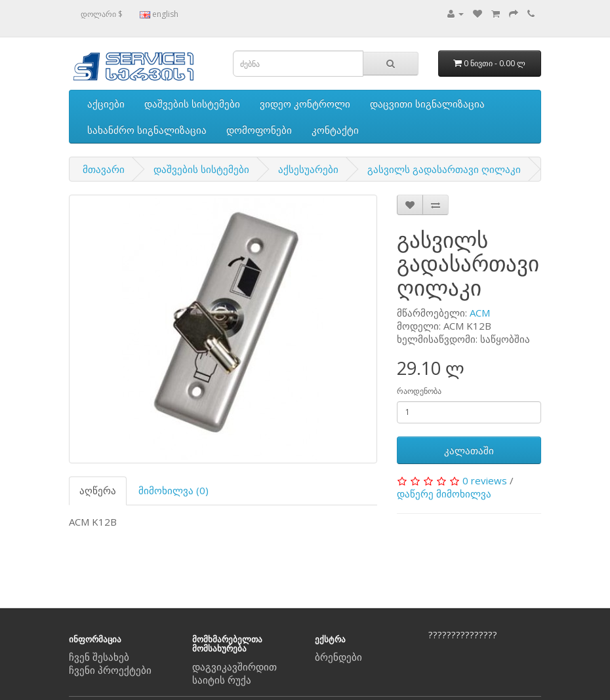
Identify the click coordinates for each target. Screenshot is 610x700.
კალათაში (469, 450)
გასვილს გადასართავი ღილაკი (444, 169)
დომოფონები (259, 130)
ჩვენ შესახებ (99, 657)
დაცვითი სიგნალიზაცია (427, 104)
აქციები (106, 104)
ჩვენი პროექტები (110, 670)
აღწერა (98, 490)
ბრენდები (338, 657)
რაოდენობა (419, 391)
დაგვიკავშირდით (234, 667)
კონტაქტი (335, 130)
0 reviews (485, 480)
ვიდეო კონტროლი (305, 104)
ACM (480, 313)
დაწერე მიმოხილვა (444, 494)
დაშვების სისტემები (192, 104)
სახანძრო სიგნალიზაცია (147, 130)
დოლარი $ (102, 14)
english (159, 14)
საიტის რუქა (222, 680)
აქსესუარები (308, 169)
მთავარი (104, 169)
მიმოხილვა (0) (173, 490)
